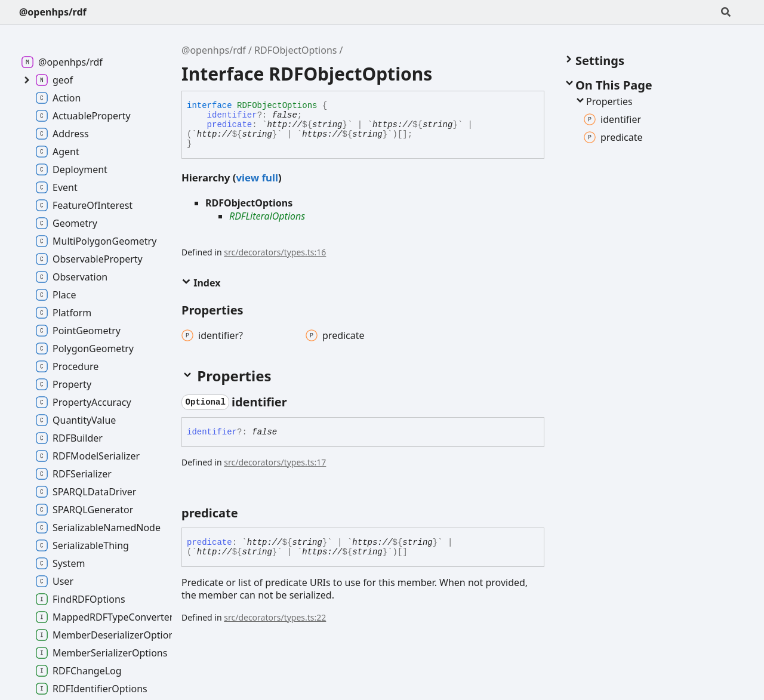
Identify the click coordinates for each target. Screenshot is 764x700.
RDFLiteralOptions (267, 216)
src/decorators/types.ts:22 (275, 617)
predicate (230, 125)
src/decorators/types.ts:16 (275, 252)
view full (257, 178)
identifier (232, 115)
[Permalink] (298, 402)
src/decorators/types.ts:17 (275, 462)
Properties (603, 101)
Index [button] (201, 283)
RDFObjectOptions (295, 50)
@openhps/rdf (53, 12)
